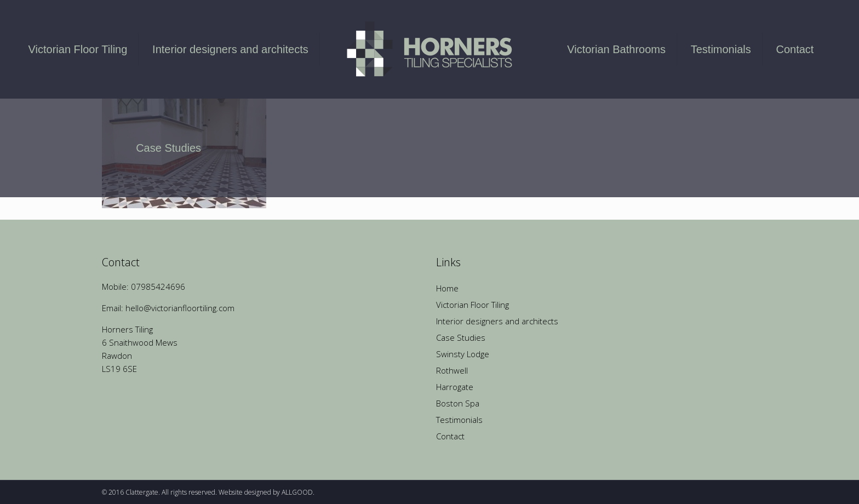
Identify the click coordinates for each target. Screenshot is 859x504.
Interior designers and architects (497, 321)
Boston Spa (458, 403)
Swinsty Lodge (463, 354)
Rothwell (452, 370)
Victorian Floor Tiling (473, 305)
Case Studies (461, 337)
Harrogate (455, 387)
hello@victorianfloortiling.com (180, 308)
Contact (450, 436)
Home (447, 288)
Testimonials (459, 420)
